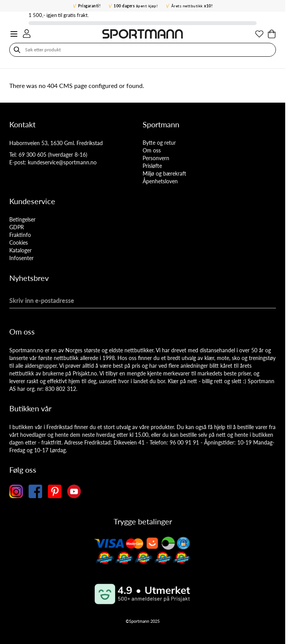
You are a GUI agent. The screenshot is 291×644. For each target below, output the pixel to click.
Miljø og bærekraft (164, 173)
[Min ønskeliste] (259, 34)
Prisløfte (152, 166)
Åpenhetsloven (160, 181)
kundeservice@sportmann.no (62, 162)
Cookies (19, 243)
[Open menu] (14, 34)
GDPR (17, 227)
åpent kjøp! (136, 6)
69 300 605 (32, 155)
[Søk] (17, 50)
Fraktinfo (20, 235)
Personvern (156, 158)
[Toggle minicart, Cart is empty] (272, 34)
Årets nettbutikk (192, 6)
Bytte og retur (159, 143)
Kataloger (20, 250)
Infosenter (21, 258)
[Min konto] (27, 34)
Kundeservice (32, 201)
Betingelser (22, 219)
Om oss (152, 150)
